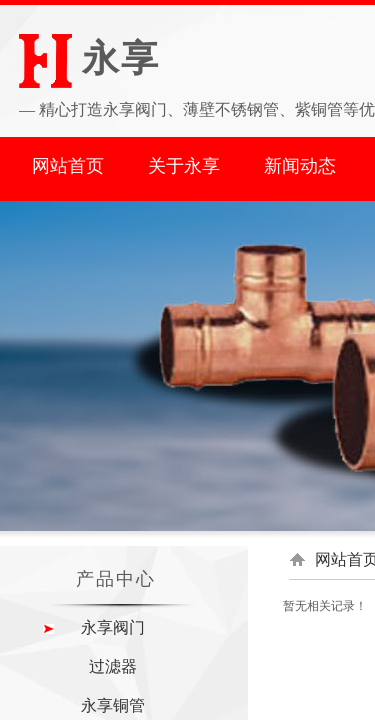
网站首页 (68, 166)
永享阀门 (113, 627)
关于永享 (184, 166)
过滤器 (113, 666)
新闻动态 (300, 166)
